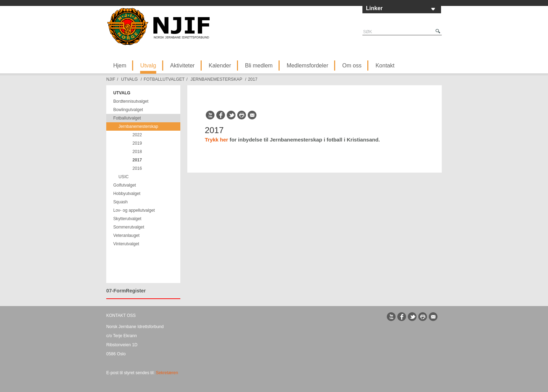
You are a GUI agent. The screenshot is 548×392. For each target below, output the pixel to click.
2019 (137, 143)
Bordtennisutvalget (131, 101)
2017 (253, 79)
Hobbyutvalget (127, 194)
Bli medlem (259, 66)
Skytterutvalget (127, 219)
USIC (124, 177)
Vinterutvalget (126, 244)
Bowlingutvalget (128, 110)
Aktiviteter (182, 66)
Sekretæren (167, 373)
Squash (120, 202)
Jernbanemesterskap (216, 79)
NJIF (111, 79)
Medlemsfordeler (307, 66)
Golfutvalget (125, 185)
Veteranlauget (126, 235)
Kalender (220, 66)
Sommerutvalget (129, 227)
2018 (137, 152)
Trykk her (217, 140)
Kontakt (385, 66)
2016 (137, 168)
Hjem (120, 66)
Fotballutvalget (164, 79)
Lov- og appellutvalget (134, 210)
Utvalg (148, 66)
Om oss (352, 66)
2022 (137, 135)
